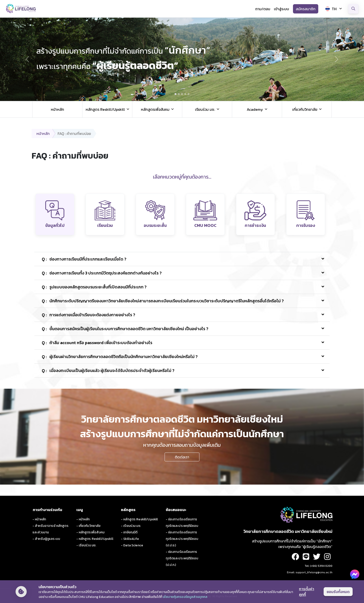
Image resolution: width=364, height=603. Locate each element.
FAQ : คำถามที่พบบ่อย (74, 134)
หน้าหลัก (57, 109)
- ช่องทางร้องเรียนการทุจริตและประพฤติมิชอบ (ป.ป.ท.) (182, 558)
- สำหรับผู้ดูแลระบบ (46, 539)
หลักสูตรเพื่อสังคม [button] (155, 109)
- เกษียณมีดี (129, 532)
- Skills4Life (130, 539)
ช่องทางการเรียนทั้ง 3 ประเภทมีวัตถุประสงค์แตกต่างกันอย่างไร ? (102, 273)
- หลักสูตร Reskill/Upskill (95, 539)
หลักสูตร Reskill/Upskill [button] (105, 109)
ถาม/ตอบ (263, 9)
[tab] (55, 214)
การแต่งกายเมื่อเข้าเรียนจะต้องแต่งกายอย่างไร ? (88, 315)
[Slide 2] (179, 94)
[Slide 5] (188, 94)
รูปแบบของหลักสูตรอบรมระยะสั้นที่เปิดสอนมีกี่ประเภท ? (94, 287)
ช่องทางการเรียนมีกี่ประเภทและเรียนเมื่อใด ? (84, 259)
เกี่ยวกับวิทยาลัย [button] (305, 109)
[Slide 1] (175, 94)
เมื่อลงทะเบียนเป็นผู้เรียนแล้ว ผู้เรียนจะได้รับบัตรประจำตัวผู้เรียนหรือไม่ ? (108, 370)
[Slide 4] (185, 94)
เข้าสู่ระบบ (281, 9)
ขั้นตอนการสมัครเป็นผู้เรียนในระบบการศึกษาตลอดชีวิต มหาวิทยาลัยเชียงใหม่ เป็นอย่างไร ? (125, 329)
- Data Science (132, 545)
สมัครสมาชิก (306, 9)
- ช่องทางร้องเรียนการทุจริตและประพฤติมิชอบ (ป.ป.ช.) (182, 539)
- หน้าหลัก (39, 519)
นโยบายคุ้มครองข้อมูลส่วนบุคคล (185, 597)
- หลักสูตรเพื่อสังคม (91, 532)
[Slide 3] (182, 94)
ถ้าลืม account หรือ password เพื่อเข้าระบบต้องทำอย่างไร (97, 343)
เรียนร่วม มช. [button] (205, 109)
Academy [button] (255, 109)
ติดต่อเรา (182, 457)
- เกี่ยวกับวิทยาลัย (89, 526)
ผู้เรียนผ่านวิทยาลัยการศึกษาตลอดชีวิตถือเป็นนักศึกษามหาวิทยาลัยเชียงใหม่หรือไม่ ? (120, 357)
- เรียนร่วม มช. (86, 545)
